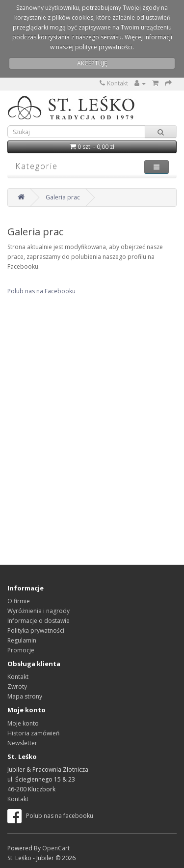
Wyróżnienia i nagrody (39, 611)
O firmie (19, 601)
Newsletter (22, 743)
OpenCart (56, 848)
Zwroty (17, 686)
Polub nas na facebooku (50, 816)
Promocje (21, 650)
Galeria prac (63, 197)
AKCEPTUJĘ (92, 63)
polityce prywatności (104, 47)
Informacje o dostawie (39, 621)
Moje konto (23, 723)
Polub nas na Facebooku (41, 291)
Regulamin (22, 640)
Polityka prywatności (36, 630)
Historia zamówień (33, 733)
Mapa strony (25, 696)
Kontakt (114, 83)
